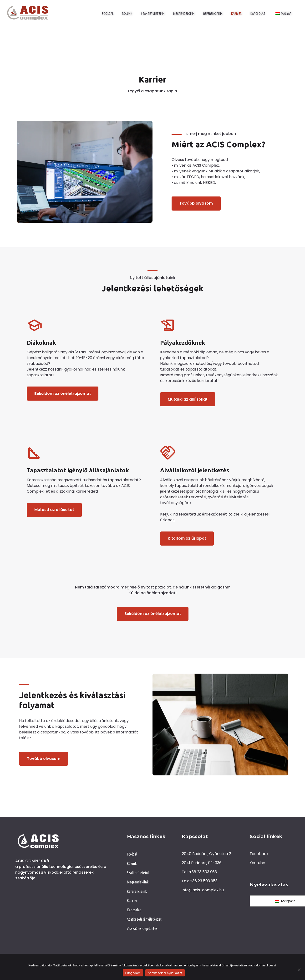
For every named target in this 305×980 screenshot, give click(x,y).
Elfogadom (133, 973)
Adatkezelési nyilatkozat (165, 973)
